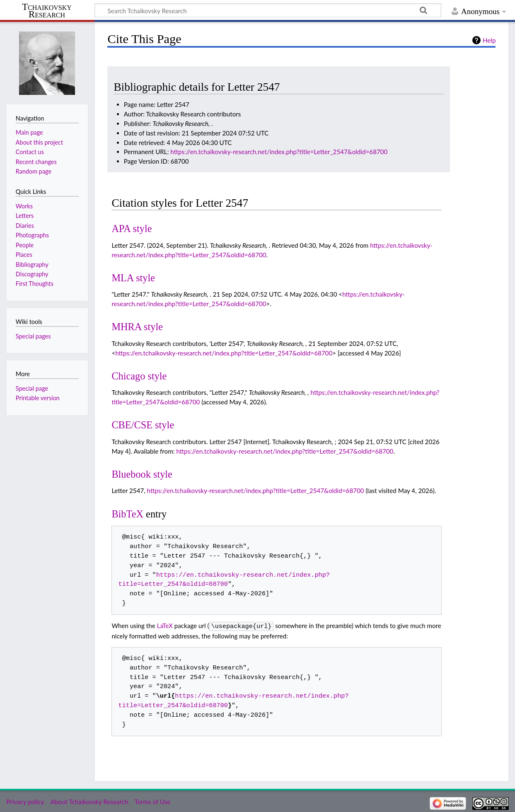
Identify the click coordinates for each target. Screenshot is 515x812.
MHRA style (137, 327)
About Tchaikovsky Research (89, 801)
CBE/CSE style (143, 425)
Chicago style (139, 376)
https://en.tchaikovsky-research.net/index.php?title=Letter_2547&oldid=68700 (279, 152)
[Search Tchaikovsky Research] (268, 10)
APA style (132, 228)
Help (489, 40)
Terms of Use (152, 801)
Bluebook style (142, 474)
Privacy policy (25, 801)
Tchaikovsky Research (47, 11)
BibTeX (127, 514)
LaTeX (165, 626)
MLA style (133, 278)
